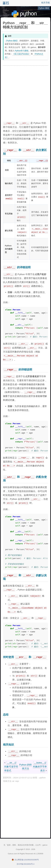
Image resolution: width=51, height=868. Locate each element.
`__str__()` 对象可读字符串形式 (11, 767)
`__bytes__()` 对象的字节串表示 (40, 767)
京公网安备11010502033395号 (27, 860)
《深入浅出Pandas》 (21, 54)
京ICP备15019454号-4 (25, 864)
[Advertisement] (26, 94)
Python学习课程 (22, 51)
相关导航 (46, 3)
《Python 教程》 (12, 41)
